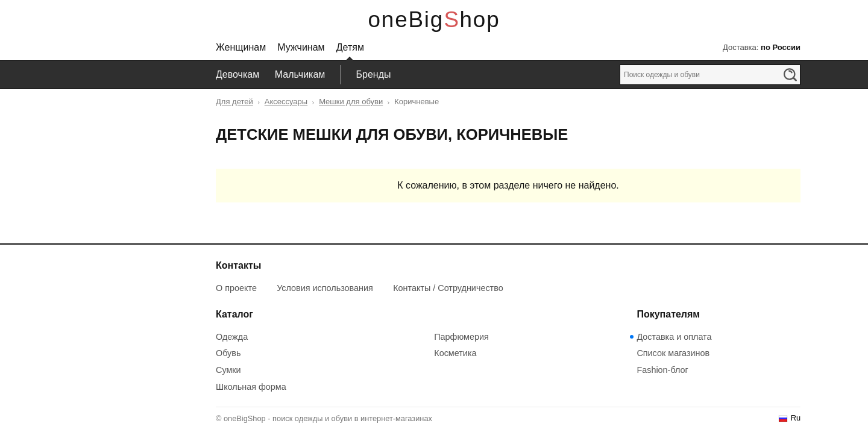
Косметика (455, 353)
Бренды (374, 74)
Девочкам (237, 74)
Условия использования (325, 288)
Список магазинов (673, 353)
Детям (350, 47)
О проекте (236, 288)
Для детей (234, 102)
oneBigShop (434, 20)
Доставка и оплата (674, 337)
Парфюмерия (461, 337)
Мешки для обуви (351, 102)
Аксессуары (286, 102)
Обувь (228, 353)
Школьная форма (251, 387)
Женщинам (241, 47)
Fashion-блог (662, 370)
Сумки (228, 370)
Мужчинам (301, 47)
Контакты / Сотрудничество (448, 288)
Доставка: (762, 47)
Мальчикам (300, 74)
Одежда (232, 337)
